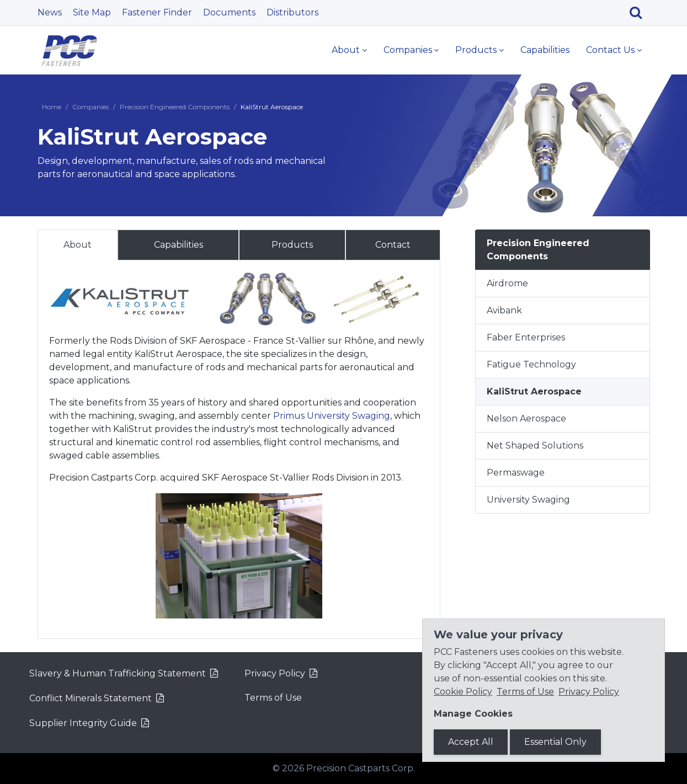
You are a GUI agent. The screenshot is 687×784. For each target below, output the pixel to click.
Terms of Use (273, 698)
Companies (408, 50)
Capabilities (545, 50)
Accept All (471, 742)
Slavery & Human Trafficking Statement (118, 673)
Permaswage (516, 473)
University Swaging (528, 500)
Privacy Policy (275, 673)
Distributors (292, 12)
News (50, 12)
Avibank (504, 310)
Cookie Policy (463, 692)
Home (52, 107)
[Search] (640, 13)
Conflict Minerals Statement (90, 698)
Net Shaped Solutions (535, 446)
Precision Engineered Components (175, 107)
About (346, 50)
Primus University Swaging (332, 416)
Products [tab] (292, 245)
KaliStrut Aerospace (534, 391)
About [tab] (78, 245)
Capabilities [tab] (179, 245)
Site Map (92, 12)
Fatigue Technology (531, 364)
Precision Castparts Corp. (361, 768)
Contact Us (610, 50)
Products (476, 50)
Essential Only (555, 742)
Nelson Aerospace (526, 418)
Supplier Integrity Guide (83, 723)
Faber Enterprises (526, 337)
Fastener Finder (157, 12)
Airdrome (507, 283)
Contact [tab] (393, 245)
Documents (229, 12)
